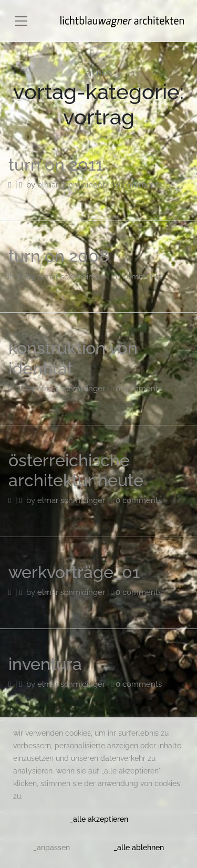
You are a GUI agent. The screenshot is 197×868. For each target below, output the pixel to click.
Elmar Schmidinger (71, 185)
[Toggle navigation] (21, 21)
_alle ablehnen (139, 848)
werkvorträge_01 (74, 572)
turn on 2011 (56, 165)
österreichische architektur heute (76, 470)
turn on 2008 (59, 256)
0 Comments (139, 185)
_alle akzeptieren (99, 819)
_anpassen (51, 848)
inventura (45, 664)
